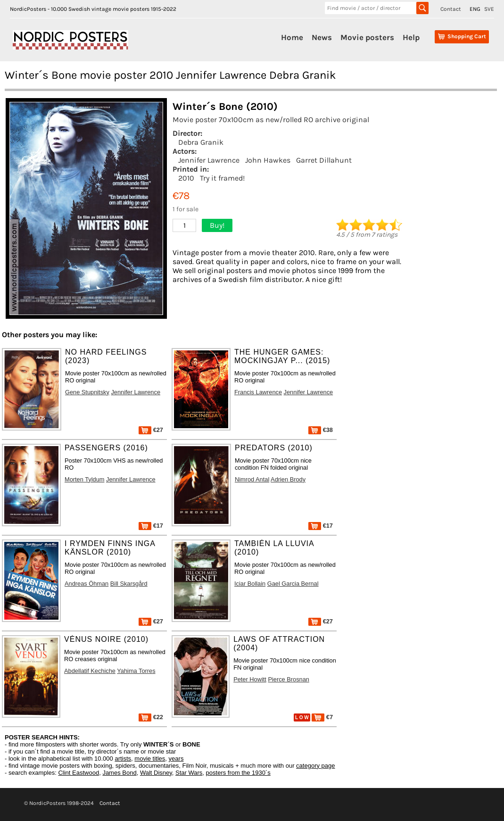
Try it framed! (222, 178)
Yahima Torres (136, 671)
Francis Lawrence (258, 392)
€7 (322, 717)
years (176, 759)
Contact (451, 9)
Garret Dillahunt (324, 160)
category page (315, 766)
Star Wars (189, 773)
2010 (186, 178)
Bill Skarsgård (129, 584)
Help (411, 37)
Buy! (217, 225)
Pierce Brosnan (289, 679)
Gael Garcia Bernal (293, 584)
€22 (151, 717)
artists (123, 759)
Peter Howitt (250, 679)
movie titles (150, 759)
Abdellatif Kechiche (90, 671)
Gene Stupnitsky (87, 392)
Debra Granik (201, 142)
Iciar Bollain (250, 584)
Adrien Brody (288, 479)
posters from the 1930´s (238, 773)
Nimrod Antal (252, 479)
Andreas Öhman (87, 584)
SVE (489, 9)
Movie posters (367, 37)
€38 (321, 430)
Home (292, 37)
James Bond (119, 773)
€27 (151, 430)
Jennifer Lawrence (209, 160)
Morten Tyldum (84, 479)
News (322, 37)
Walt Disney (156, 773)
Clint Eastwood (78, 773)
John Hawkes (268, 160)
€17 (151, 526)
